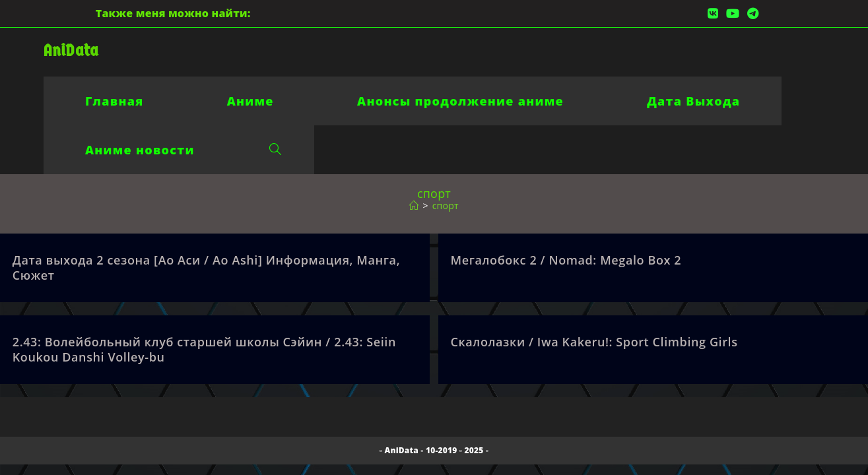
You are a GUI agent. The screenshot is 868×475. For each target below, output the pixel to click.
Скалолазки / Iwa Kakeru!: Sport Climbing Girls (594, 342)
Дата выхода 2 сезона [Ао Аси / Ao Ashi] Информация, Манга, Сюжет (206, 268)
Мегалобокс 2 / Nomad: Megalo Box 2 (566, 260)
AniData (71, 50)
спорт (446, 206)
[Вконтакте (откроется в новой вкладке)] (713, 13)
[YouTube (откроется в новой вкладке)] (733, 13)
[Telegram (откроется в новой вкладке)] (751, 13)
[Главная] (414, 206)
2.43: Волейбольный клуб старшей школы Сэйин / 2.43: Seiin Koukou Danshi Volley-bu (204, 349)
